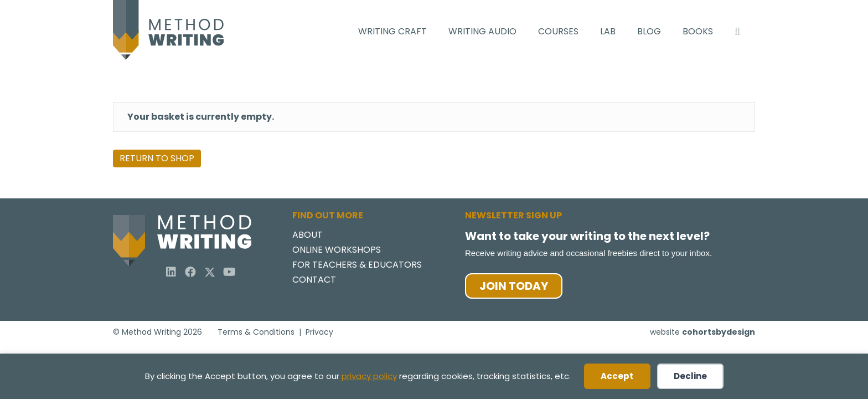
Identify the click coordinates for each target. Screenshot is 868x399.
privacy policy (369, 376)
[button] (171, 272)
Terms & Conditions (256, 331)
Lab (608, 31)
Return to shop (157, 158)
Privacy (319, 331)
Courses (558, 31)
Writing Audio (482, 31)
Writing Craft (392, 31)
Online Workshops (337, 251)
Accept (617, 376)
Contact (314, 281)
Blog (649, 31)
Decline (690, 376)
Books (698, 31)
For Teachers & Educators (357, 266)
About (308, 236)
